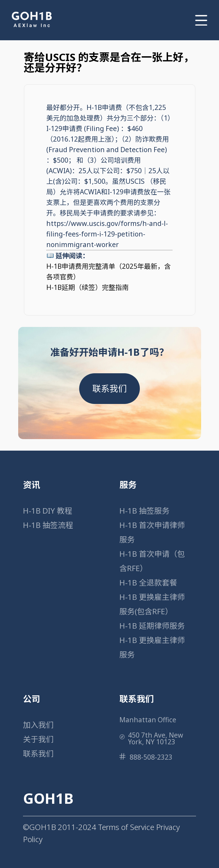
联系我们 (109, 388)
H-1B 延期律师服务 (152, 626)
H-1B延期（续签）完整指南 (87, 287)
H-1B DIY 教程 (48, 511)
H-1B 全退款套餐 (148, 582)
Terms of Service (126, 827)
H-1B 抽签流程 (48, 525)
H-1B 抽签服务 (144, 511)
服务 (128, 485)
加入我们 (38, 725)
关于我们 (38, 739)
